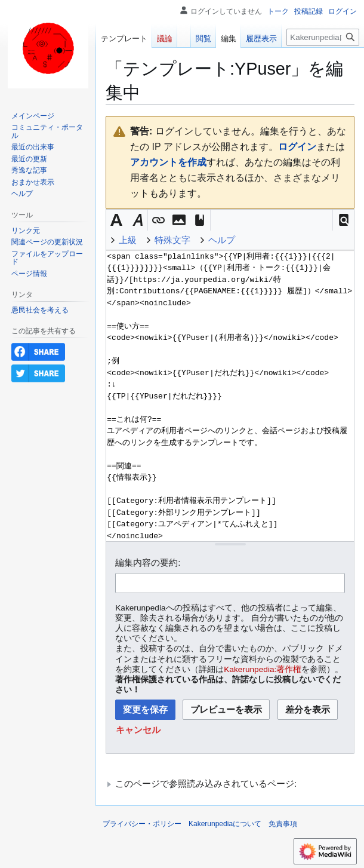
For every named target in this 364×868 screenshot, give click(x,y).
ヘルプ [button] (222, 240)
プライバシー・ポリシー (142, 824)
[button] (343, 220)
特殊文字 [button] (172, 240)
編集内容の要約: (148, 562)
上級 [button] (128, 240)
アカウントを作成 (168, 162)
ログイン (297, 147)
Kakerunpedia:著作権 (263, 669)
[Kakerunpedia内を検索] (323, 37)
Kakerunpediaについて (225, 824)
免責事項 (283, 824)
